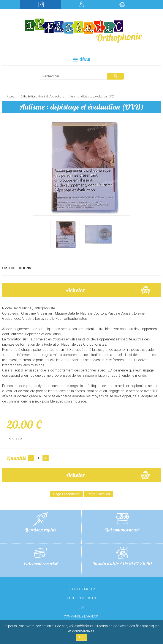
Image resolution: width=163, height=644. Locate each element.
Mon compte (81, 4)
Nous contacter (82, 589)
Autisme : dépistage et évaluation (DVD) (82, 107)
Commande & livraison (81, 616)
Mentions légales (82, 598)
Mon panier (122, 4)
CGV (82, 607)
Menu (82, 59)
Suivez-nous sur (41, 4)
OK (81, 637)
